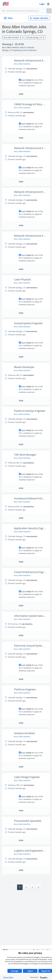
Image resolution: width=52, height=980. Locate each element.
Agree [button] (30, 971)
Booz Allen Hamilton (22, 64)
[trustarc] (44, 977)
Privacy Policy (8, 977)
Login (42, 4)
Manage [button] (15, 971)
